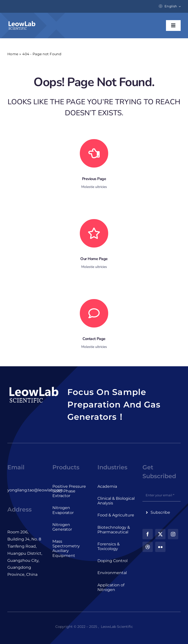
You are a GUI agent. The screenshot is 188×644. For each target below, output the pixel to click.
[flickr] (160, 547)
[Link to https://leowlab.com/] (94, 233)
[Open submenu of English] (179, 6)
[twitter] (160, 534)
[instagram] (173, 534)
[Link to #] (94, 313)
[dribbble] (148, 547)
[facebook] (148, 534)
